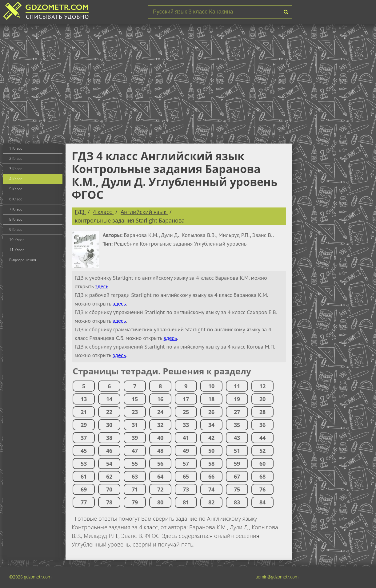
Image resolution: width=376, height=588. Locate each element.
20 (262, 399)
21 (84, 412)
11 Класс (17, 250)
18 (211, 399)
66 (211, 476)
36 (262, 425)
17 (186, 399)
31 (135, 425)
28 (262, 412)
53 (84, 464)
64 (160, 476)
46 (109, 451)
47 (135, 451)
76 (262, 489)
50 (211, 451)
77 (84, 502)
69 (84, 489)
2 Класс (16, 158)
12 (262, 386)
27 (237, 412)
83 (237, 502)
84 (262, 502)
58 (211, 464)
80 (160, 502)
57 (186, 464)
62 (109, 476)
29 (84, 425)
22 (109, 412)
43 (237, 438)
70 (109, 489)
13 (84, 399)
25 (186, 412)
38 (109, 438)
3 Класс (16, 169)
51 (237, 451)
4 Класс (16, 179)
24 (160, 412)
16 (160, 399)
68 (262, 476)
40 (160, 438)
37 (84, 438)
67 (237, 476)
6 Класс (16, 199)
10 (211, 386)
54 (109, 464)
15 (135, 399)
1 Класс (16, 148)
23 (135, 412)
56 (160, 464)
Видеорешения (23, 260)
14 (109, 399)
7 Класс (16, 209)
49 (186, 451)
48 (160, 451)
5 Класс (16, 189)
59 (237, 464)
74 (211, 489)
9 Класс (16, 229)
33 (186, 425)
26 (211, 412)
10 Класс (17, 240)
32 (160, 425)
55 (135, 464)
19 (237, 399)
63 (135, 476)
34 (211, 425)
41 (186, 438)
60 (262, 464)
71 (135, 489)
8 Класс (16, 219)
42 (211, 438)
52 (262, 451)
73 (186, 489)
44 (262, 438)
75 (237, 489)
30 (109, 425)
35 (237, 425)
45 (84, 451)
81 (186, 502)
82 (211, 502)
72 (160, 489)
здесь (102, 286)
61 (84, 476)
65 (186, 476)
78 (109, 502)
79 (135, 502)
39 (135, 438)
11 (237, 386)
